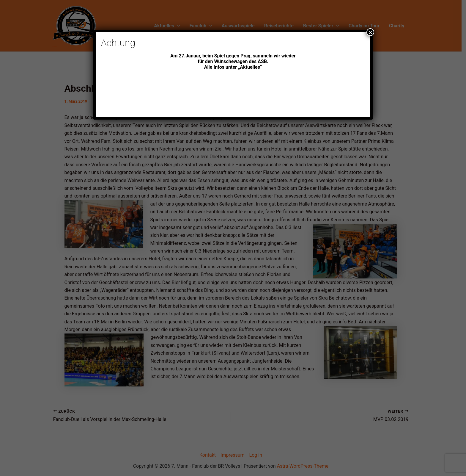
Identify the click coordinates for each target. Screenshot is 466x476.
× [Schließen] (370, 32)
